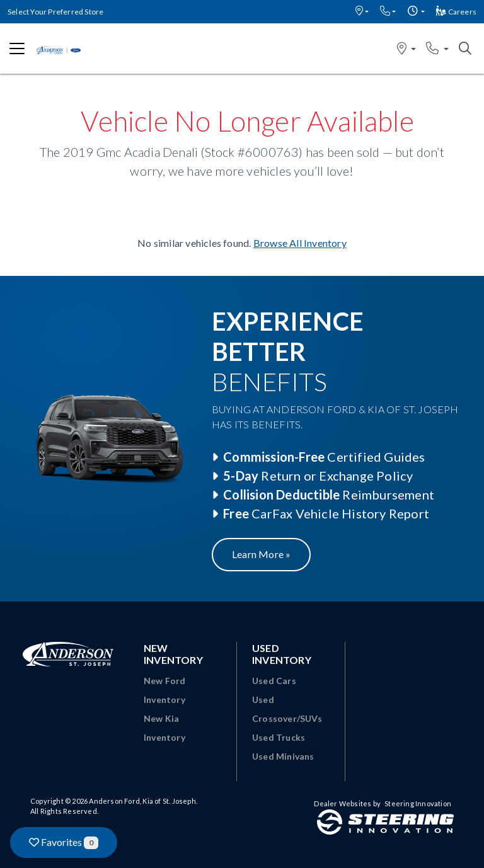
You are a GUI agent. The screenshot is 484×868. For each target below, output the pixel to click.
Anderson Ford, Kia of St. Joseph (142, 801)
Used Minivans (283, 756)
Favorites (64, 842)
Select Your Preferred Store (55, 12)
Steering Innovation (418, 803)
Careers (456, 12)
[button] (362, 12)
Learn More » (261, 554)
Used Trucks (279, 737)
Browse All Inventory (300, 243)
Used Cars (274, 681)
